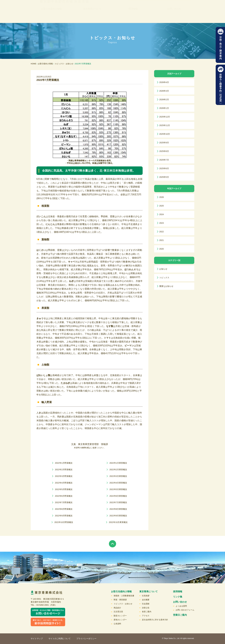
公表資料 (117, 624)
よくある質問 (181, 606)
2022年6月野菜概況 (64, 496)
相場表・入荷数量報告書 (124, 596)
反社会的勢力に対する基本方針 (155, 620)
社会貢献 (146, 604)
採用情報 (133, 17)
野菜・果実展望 (120, 600)
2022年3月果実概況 (118, 476)
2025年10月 (165, 134)
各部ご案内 (147, 612)
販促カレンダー (120, 616)
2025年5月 (164, 177)
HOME (34, 64)
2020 (162, 249)
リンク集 (117, 8)
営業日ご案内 (180, 615)
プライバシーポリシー (86, 639)
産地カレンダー (120, 620)
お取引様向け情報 (45, 64)
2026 (162, 197)
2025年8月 (164, 151)
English (173, 8)
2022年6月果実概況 (118, 496)
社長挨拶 (146, 596)
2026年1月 (164, 108)
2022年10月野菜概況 (64, 522)
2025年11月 (165, 125)
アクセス (146, 616)
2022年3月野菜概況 (64, 476)
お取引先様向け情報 (51, 17)
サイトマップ (37, 639)
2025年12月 (165, 117)
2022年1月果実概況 (118, 463)
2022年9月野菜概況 (64, 516)
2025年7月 (164, 160)
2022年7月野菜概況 (64, 502)
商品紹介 (117, 608)
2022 (162, 232)
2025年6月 (164, 168)
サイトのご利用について (60, 639)
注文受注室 (118, 612)
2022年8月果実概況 (118, 509)
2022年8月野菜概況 (64, 509)
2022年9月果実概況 (118, 516)
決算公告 (146, 608)
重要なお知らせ (166, 286)
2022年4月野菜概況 (64, 483)
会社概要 (146, 600)
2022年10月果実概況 (118, 522)
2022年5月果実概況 (118, 489)
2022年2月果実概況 (118, 470)
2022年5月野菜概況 (64, 489)
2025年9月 (164, 143)
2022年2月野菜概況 (64, 470)
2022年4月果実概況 (118, 483)
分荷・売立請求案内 (220, 45)
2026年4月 (164, 82)
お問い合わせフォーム (185, 610)
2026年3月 (164, 91)
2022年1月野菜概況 (64, 463)
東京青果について (92, 17)
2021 (162, 240)
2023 (162, 223)
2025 (162, 206)
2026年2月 (164, 100)
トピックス (164, 278)
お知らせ (163, 269)
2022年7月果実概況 (118, 502)
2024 (162, 214)
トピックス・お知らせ (64, 64)
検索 (185, 8)
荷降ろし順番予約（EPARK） (220, 85)
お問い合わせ (174, 17)
